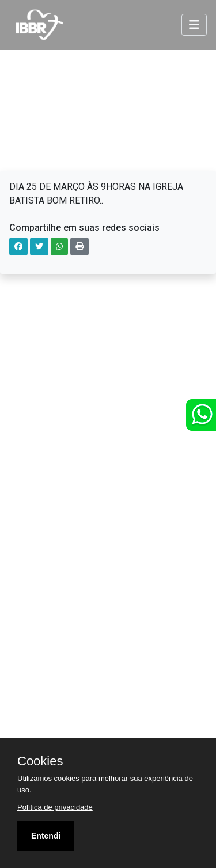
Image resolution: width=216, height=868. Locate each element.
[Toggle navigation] (194, 25)
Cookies (40, 761)
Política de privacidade (55, 807)
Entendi (46, 836)
